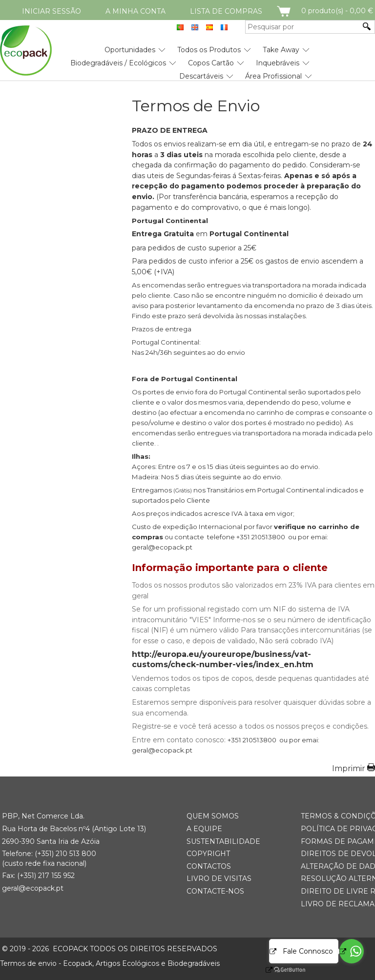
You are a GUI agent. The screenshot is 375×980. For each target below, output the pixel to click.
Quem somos (213, 816)
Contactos (209, 866)
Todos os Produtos (209, 50)
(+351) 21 (49, 854)
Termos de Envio (196, 106)
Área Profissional (273, 76)
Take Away (281, 50)
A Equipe (204, 829)
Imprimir (349, 768)
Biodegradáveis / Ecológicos (118, 63)
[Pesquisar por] (303, 27)
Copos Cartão (211, 63)
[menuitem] (130, 46)
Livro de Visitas (219, 878)
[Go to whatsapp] (352, 951)
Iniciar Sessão (52, 11)
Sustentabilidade (223, 841)
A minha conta (135, 11)
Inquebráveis (278, 63)
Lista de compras (226, 11)
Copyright (208, 854)
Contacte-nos (215, 891)
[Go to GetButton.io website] (281, 970)
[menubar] (156, 59)
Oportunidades (130, 50)
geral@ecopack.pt (33, 888)
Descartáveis (201, 76)
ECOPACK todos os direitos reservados (110, 949)
